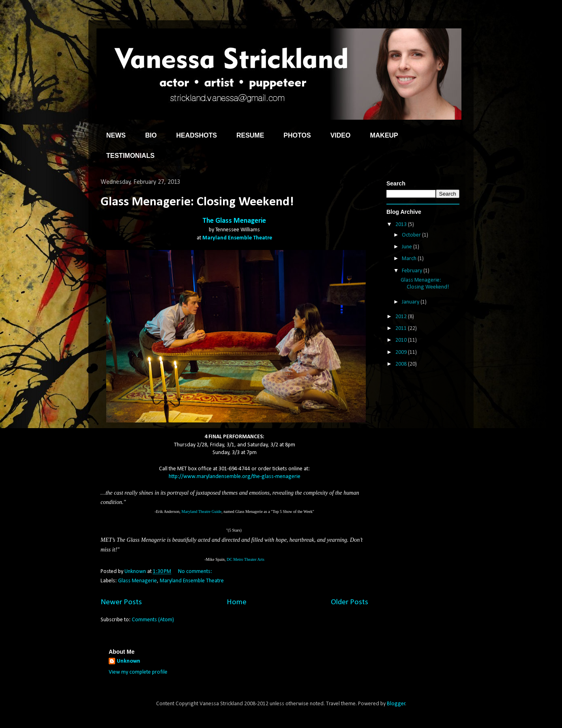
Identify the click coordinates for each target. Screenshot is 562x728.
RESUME (250, 135)
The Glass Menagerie (234, 221)
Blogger (396, 704)
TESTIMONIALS (130, 156)
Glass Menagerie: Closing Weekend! (197, 202)
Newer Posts (121, 602)
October (412, 235)
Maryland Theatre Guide (202, 512)
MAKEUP (384, 135)
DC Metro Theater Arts (246, 559)
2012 (402, 317)
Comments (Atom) (153, 620)
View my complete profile (138, 672)
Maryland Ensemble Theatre (237, 238)
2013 (402, 225)
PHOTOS (297, 135)
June (408, 247)
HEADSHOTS (196, 135)
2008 (402, 364)
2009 (402, 352)
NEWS (116, 135)
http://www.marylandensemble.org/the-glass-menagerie (235, 477)
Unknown (129, 661)
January (411, 302)
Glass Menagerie (137, 581)
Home (237, 602)
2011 (402, 328)
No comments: (196, 572)
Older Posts (350, 602)
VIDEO (341, 135)
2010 (402, 340)
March (410, 259)
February (413, 271)
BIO (151, 135)
